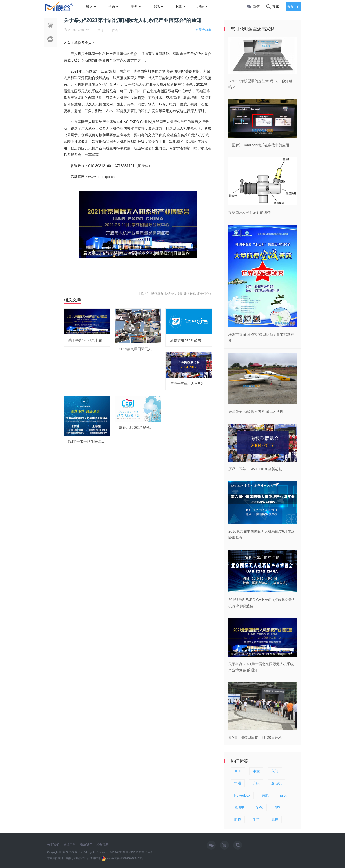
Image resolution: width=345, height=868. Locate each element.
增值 (202, 6)
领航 (265, 795)
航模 (238, 820)
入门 (275, 771)
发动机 (276, 783)
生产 (256, 820)
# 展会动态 (204, 30)
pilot (283, 795)
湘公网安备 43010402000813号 (123, 858)
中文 (256, 771)
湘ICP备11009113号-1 (139, 852)
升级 (256, 783)
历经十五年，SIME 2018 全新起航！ (199, 384)
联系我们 (86, 844)
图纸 (158, 6)
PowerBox (242, 795)
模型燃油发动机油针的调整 (250, 212)
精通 (238, 783)
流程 (275, 820)
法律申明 (70, 844)
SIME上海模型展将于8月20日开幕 (255, 738)
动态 (113, 6)
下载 (180, 6)
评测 (135, 6)
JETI (238, 771)
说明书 (239, 807)
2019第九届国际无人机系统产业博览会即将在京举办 (160, 349)
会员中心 (294, 7)
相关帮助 (102, 844)
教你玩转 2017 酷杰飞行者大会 (143, 428)
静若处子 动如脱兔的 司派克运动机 (256, 411)
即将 (278, 807)
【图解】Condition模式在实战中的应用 (259, 145)
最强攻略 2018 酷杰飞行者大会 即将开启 (202, 340)
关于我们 (53, 844)
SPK (260, 807)
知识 (91, 6)
